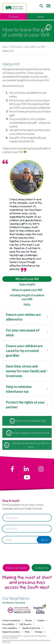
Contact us (41, 568)
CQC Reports (25, 624)
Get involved (16, 47)
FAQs (27, 632)
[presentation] (24, 553)
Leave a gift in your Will (34, 47)
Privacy (29, 620)
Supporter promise (11, 632)
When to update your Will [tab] (27, 290)
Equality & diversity (31, 628)
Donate (13, 16)
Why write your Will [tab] (27, 279)
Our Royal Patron (16, 598)
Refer (40, 16)
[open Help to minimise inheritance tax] (47, 389)
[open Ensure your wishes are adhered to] (47, 317)
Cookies (41, 620)
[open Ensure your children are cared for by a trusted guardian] (47, 351)
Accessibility (8, 624)
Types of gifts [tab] (27, 284)
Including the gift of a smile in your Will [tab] (27, 297)
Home (5, 47)
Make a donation (16, 568)
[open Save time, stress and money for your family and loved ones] (47, 371)
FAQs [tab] (27, 305)
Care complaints (10, 628)
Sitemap (39, 632)
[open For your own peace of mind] (47, 333)
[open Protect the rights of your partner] (47, 405)
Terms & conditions (11, 620)
